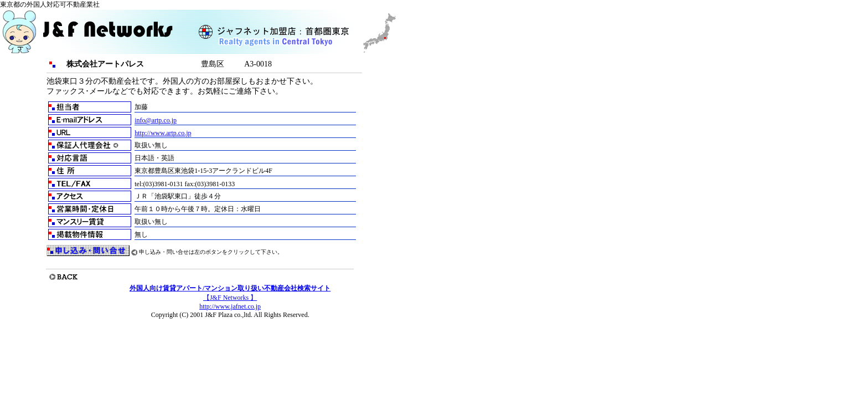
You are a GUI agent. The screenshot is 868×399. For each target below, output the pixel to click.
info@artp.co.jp (156, 120)
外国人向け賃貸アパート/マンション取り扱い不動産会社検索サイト (230, 288)
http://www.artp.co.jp (163, 133)
